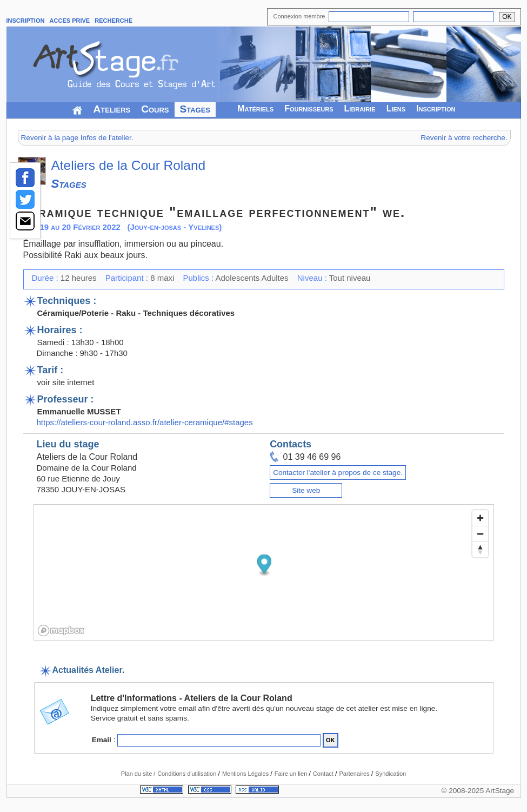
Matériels (255, 108)
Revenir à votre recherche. (464, 138)
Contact (324, 774)
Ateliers (112, 109)
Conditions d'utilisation (188, 774)
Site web (306, 490)
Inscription (436, 108)
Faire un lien (292, 774)
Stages (195, 109)
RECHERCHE (114, 21)
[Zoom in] (480, 518)
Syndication (391, 774)
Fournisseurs (309, 108)
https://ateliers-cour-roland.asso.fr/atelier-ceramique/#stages (145, 422)
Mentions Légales (246, 774)
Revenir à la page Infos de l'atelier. (77, 138)
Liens (396, 108)
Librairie (360, 108)
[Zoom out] (480, 534)
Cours (155, 109)
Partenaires (355, 774)
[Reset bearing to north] (480, 549)
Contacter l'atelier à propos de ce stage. (338, 473)
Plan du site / (138, 774)
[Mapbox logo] (61, 631)
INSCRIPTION (26, 21)
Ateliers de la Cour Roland (129, 165)
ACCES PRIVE (70, 21)
